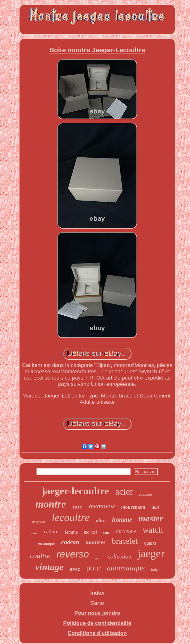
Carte (97, 603)
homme (122, 519)
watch (153, 530)
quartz (150, 543)
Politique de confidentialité (97, 623)
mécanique (46, 543)
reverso (73, 554)
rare (78, 507)
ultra (101, 521)
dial (155, 507)
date (34, 533)
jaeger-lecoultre (75, 491)
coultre (40, 556)
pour (93, 568)
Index (97, 593)
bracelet (125, 541)
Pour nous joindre (97, 613)
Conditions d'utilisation (97, 633)
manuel (90, 532)
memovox (102, 506)
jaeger (151, 554)
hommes (146, 494)
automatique (126, 568)
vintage (49, 567)
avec (75, 569)
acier (124, 491)
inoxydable (38, 522)
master (151, 518)
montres (95, 542)
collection (119, 556)
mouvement (133, 507)
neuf (98, 558)
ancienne (126, 531)
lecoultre (70, 517)
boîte (155, 570)
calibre (51, 532)
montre (51, 504)
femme (71, 532)
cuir (106, 532)
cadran (70, 542)
